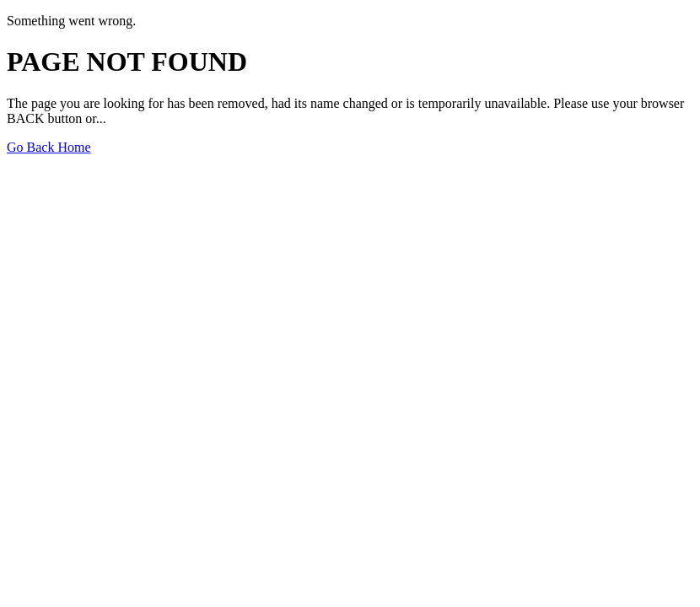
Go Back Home (49, 147)
